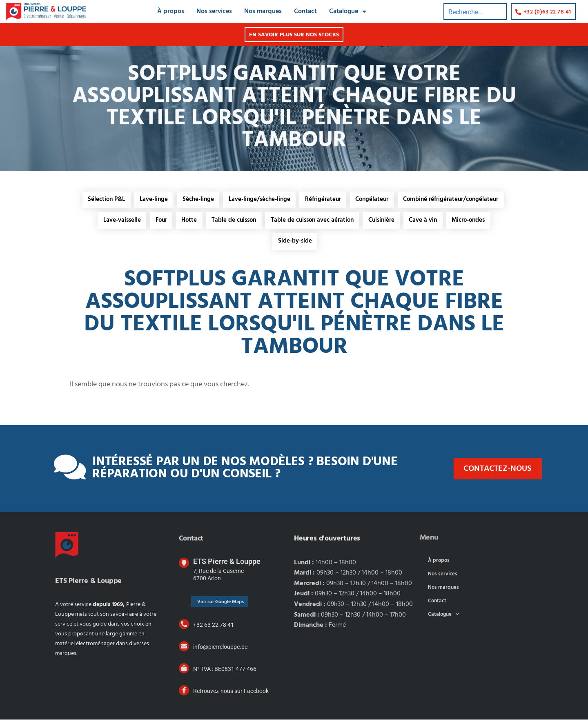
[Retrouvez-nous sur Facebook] (184, 695)
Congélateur (375, 200)
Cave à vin (427, 223)
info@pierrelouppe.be (220, 651)
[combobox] (475, 9)
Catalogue (443, 619)
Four (157, 223)
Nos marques (443, 592)
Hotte (187, 223)
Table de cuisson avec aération (313, 223)
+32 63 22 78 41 (214, 629)
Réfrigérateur (325, 200)
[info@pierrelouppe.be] (184, 651)
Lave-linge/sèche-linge (259, 200)
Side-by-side (295, 245)
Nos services (443, 578)
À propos (439, 565)
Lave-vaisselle (116, 223)
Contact (437, 605)
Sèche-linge (197, 200)
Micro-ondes (474, 223)
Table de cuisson (233, 223)
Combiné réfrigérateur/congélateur (456, 200)
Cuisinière (384, 223)
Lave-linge (150, 200)
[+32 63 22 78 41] (184, 629)
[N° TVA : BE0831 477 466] (184, 673)
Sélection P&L (101, 200)
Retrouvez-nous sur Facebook (231, 695)
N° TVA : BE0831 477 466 (225, 673)
